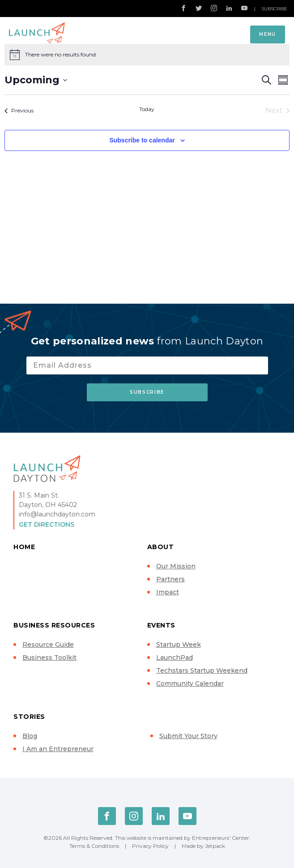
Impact (168, 592)
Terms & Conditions (94, 846)
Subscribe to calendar (142, 140)
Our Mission (176, 566)
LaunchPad (175, 657)
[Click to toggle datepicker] (36, 80)
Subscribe (274, 9)
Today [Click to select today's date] (147, 109)
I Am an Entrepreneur (58, 749)
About (161, 547)
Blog (30, 736)
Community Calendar (190, 683)
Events (161, 625)
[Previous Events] (19, 111)
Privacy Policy (150, 846)
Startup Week (179, 645)
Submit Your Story (188, 736)
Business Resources (54, 625)
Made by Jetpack (203, 846)
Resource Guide (48, 645)
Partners (170, 579)
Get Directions (47, 524)
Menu (268, 34)
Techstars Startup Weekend (202, 670)
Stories (29, 717)
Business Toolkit (49, 657)
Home (24, 547)
